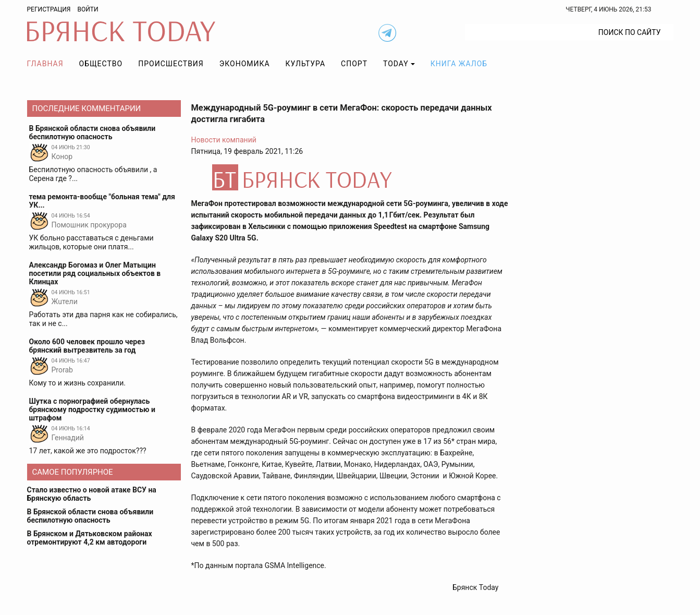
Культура (305, 64)
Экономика (245, 64)
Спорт (354, 64)
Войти (88, 9)
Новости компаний (224, 140)
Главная (45, 64)
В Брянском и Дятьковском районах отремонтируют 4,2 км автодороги (90, 538)
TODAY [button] (396, 64)
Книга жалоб (459, 64)
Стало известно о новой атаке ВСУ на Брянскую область (92, 494)
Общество (101, 64)
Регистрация (49, 9)
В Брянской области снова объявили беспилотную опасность (90, 516)
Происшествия (171, 64)
